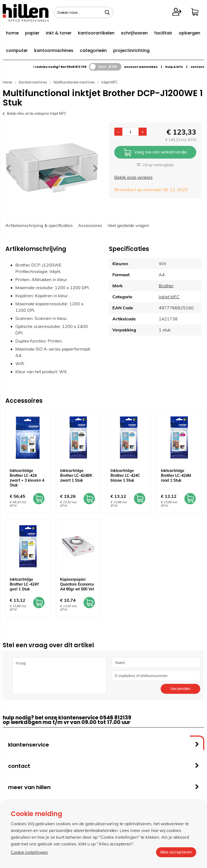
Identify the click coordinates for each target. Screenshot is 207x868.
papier (32, 33)
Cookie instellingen (29, 852)
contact (197, 67)
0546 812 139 (76, 67)
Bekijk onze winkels (133, 177)
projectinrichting (131, 50)
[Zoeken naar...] (107, 12)
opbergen (189, 33)
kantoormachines (54, 50)
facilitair (163, 33)
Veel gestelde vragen (128, 225)
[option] (52, 168)
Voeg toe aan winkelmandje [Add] (155, 153)
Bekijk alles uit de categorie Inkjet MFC (34, 113)
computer (17, 50)
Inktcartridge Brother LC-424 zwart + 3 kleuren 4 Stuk (27, 478)
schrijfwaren (134, 33)
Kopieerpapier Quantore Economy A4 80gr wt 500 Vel (77, 584)
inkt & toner (59, 33)
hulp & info (174, 67)
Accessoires (90, 225)
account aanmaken (141, 67)
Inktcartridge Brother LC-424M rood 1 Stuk (176, 475)
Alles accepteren (176, 852)
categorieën (93, 50)
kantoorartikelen (96, 33)
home (12, 33)
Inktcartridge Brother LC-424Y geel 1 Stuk (24, 584)
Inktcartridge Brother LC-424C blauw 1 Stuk (125, 475)
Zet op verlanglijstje (155, 165)
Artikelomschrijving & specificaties (39, 225)
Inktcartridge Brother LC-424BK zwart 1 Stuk (76, 475)
